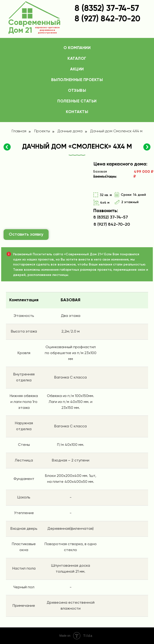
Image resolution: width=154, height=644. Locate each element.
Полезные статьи (77, 101)
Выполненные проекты (77, 80)
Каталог (77, 59)
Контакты (77, 112)
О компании (77, 48)
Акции (77, 69)
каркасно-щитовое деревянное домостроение (47, 30)
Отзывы (77, 91)
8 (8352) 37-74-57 (107, 9)
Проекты (42, 131)
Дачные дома (70, 131)
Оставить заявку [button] (26, 234)
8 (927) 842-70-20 (112, 224)
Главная (19, 131)
